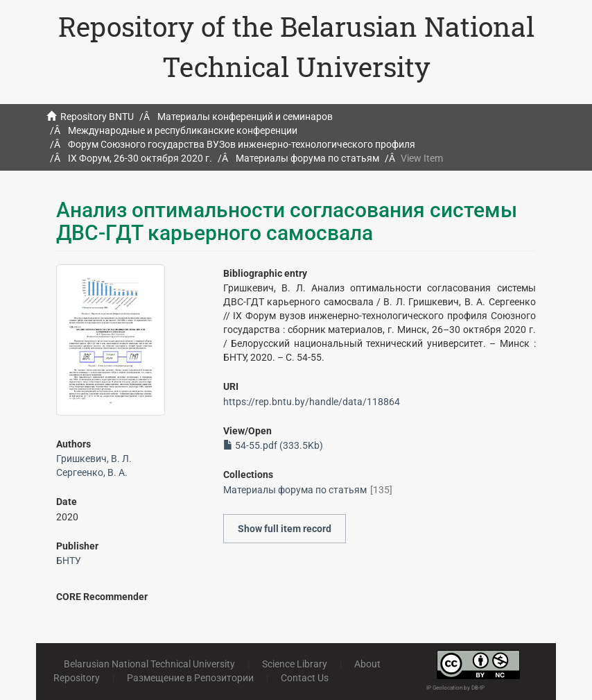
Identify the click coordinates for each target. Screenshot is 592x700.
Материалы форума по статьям (307, 158)
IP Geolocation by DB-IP (455, 688)
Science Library (295, 664)
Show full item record (285, 529)
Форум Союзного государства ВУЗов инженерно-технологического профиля (242, 144)
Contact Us (305, 678)
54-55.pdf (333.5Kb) (273, 445)
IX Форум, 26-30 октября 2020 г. (140, 158)
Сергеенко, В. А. (92, 472)
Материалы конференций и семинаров (245, 117)
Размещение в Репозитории (190, 678)
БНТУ (69, 561)
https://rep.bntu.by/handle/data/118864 (312, 402)
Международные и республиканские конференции (183, 130)
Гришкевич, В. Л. (94, 459)
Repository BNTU (97, 117)
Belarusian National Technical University (149, 664)
